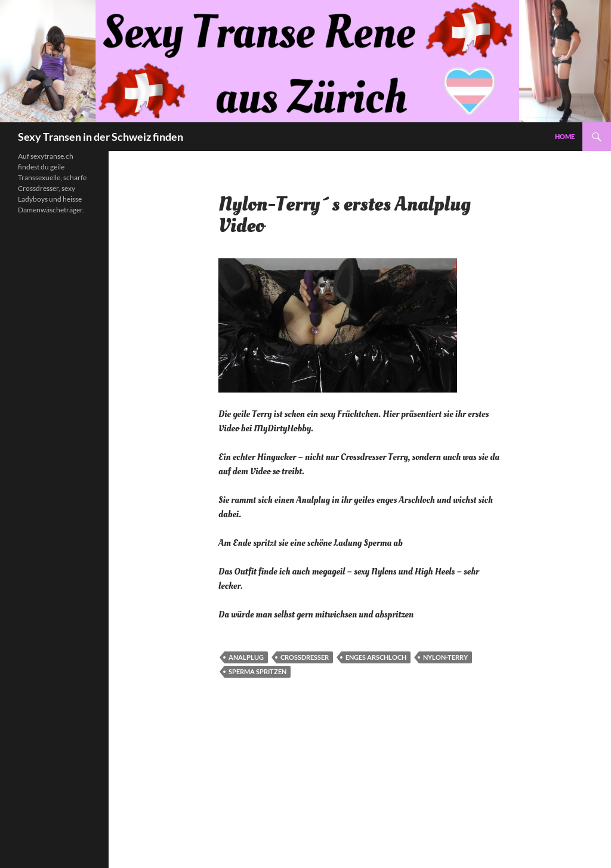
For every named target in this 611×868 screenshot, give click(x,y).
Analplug (246, 657)
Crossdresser (305, 657)
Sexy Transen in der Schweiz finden (101, 137)
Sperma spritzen (257, 671)
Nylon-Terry (445, 657)
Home (565, 136)
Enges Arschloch (376, 657)
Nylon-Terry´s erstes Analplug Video (345, 215)
